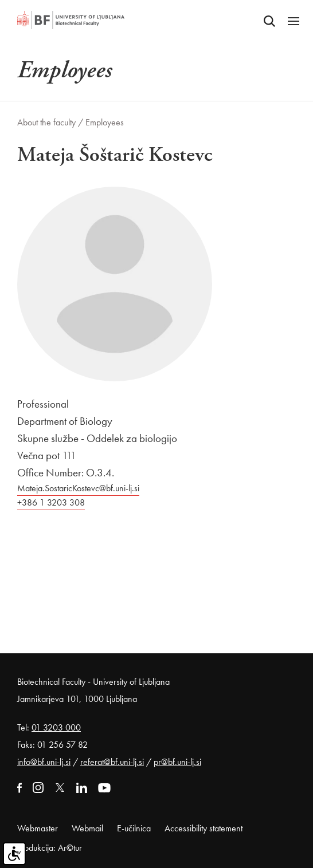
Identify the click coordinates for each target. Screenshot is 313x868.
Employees (105, 122)
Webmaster (38, 828)
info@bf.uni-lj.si (44, 762)
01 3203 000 (56, 727)
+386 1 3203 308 (51, 502)
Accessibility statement (204, 828)
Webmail (87, 828)
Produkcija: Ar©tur (50, 848)
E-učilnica (134, 828)
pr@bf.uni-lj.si (177, 762)
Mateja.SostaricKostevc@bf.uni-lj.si (78, 488)
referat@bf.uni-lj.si (112, 762)
